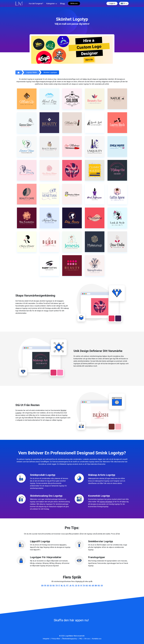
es (51, 586)
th (84, 586)
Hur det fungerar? (36, 4)
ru (54, 586)
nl (62, 586)
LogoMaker (69, 636)
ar (93, 586)
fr (45, 586)
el (65, 586)
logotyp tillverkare (106, 502)
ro (99, 586)
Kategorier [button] (51, 4)
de (48, 586)
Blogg (62, 4)
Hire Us (89, 60)
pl (73, 586)
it (59, 586)
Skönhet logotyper (50, 72)
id (79, 586)
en (42, 586)
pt (67, 586)
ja (70, 586)
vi (81, 586)
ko (87, 586)
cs (76, 586)
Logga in (112, 3)
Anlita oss (74, 3)
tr (57, 586)
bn (96, 586)
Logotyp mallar (31, 72)
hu (90, 586)
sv (123, 3)
